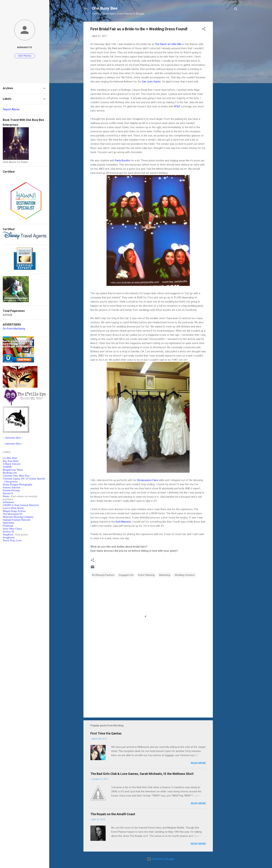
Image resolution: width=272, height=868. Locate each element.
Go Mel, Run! (10, 458)
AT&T (177, 106)
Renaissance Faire (148, 480)
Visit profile (25, 56)
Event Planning (146, 575)
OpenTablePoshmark (8, 524)
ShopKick (8, 535)
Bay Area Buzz (11, 461)
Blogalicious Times (13, 470)
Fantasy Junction (12, 487)
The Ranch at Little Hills (168, 44)
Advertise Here (13, 438)
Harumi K (8, 493)
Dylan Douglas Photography (18, 484)
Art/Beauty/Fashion (103, 575)
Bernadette (25, 47)
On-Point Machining (14, 329)
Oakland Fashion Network (16, 520)
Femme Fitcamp (11, 490)
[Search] (236, 9)
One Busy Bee (105, 8)
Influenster (8, 502)
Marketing (165, 575)
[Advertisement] (227, 74)
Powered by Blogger (161, 859)
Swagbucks (9, 537)
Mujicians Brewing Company (18, 517)
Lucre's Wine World (13, 508)
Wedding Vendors (185, 575)
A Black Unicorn (12, 464)
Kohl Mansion (123, 522)
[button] (204, 30)
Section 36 (8, 532)
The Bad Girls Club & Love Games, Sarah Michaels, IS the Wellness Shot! (142, 774)
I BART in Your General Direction (21, 505)
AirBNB (7, 467)
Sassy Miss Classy (12, 529)
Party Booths (122, 161)
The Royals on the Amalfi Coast (113, 814)
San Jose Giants (151, 82)
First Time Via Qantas (106, 733)
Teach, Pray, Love (12, 540)
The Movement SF (13, 514)
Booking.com (10, 473)
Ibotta (6, 496)
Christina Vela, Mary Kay (16, 476)
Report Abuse (11, 109)
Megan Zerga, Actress (14, 511)
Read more (198, 763)
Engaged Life (126, 575)
